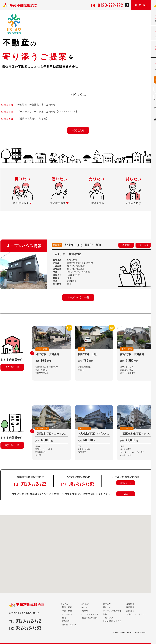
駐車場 (85, 611)
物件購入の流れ (69, 625)
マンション (67, 614)
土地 (64, 618)
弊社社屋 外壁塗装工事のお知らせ (38, 105)
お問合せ (130, 611)
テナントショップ (90, 614)
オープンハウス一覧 (78, 297)
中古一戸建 (67, 611)
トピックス (108, 618)
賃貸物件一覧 (12, 445)
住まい (85, 607)
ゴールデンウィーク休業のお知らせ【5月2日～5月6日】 (48, 112)
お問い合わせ (143, 245)
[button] (32, 353)
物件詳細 (126, 245)
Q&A (126, 494)
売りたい (107, 604)
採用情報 (130, 607)
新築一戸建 (67, 607)
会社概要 (130, 604)
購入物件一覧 (12, 367)
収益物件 (66, 621)
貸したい (107, 607)
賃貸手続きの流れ (90, 618)
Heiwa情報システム (112, 621)
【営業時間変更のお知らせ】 (33, 119)
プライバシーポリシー (136, 614)
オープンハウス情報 (112, 611)
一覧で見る (78, 130)
